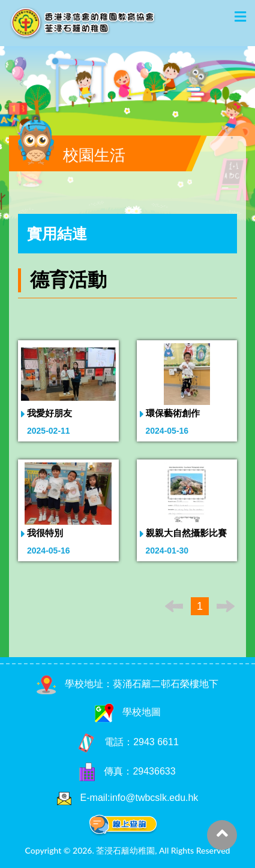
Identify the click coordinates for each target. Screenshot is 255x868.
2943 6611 (156, 742)
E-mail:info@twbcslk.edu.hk (139, 798)
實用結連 (57, 234)
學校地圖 (128, 712)
